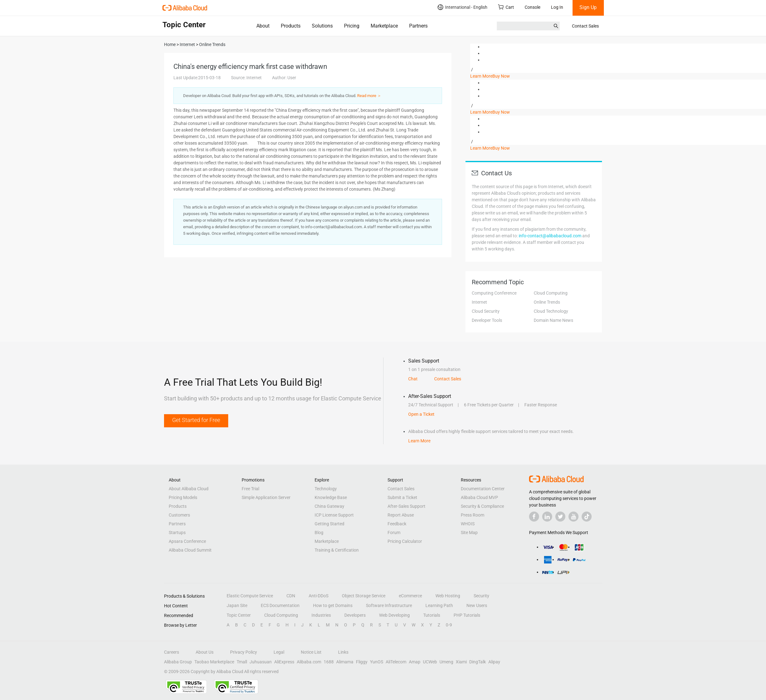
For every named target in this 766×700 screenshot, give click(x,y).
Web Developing (394, 615)
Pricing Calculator (405, 541)
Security (481, 596)
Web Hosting (448, 596)
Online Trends (547, 302)
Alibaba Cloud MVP (479, 497)
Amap (415, 662)
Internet (479, 302)
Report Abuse (401, 515)
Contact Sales (585, 26)
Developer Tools (487, 320)
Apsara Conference (187, 541)
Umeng (446, 662)
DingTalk (478, 662)
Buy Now (501, 76)
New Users (477, 605)
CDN (291, 596)
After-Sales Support (406, 506)
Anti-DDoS (319, 596)
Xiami (461, 662)
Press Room (473, 515)
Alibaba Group (178, 662)
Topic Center (239, 615)
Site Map (469, 533)
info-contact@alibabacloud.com (550, 236)
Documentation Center (483, 489)
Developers (355, 615)
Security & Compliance (482, 506)
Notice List (311, 652)
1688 (329, 662)
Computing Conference (494, 293)
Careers (172, 652)
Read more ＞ (369, 96)
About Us (205, 652)
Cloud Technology (551, 311)
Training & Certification (337, 550)
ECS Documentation (280, 605)
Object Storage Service (364, 596)
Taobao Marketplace (214, 662)
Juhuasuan (261, 662)
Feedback (397, 524)
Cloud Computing (551, 293)
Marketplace (384, 26)
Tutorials (432, 615)
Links (343, 652)
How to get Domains (333, 605)
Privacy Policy (244, 652)
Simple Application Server (266, 497)
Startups (177, 533)
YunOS (377, 662)
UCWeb (430, 662)
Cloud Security (486, 311)
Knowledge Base (331, 497)
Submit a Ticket (402, 497)
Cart (506, 7)
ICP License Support (334, 515)
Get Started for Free (196, 420)
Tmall (242, 662)
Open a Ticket (421, 414)
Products (291, 26)
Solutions (322, 26)
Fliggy (362, 662)
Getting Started (329, 524)
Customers (179, 515)
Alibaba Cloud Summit (190, 550)
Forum (394, 533)
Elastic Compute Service (250, 596)
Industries (321, 615)
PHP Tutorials (467, 615)
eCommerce (410, 596)
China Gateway (329, 506)
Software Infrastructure (389, 605)
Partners (418, 26)
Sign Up (588, 7)
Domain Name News (553, 320)
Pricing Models (183, 497)
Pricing (352, 26)
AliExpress (284, 662)
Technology (326, 489)
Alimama (345, 662)
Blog (319, 533)
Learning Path (439, 605)
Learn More (481, 76)
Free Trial (250, 489)
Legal (279, 652)
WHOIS (468, 524)
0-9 (449, 625)
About (263, 26)
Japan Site (237, 605)
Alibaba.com (309, 662)
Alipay (494, 662)
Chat (413, 379)
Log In (557, 7)
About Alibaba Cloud (189, 489)
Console (532, 7)
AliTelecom (396, 662)
